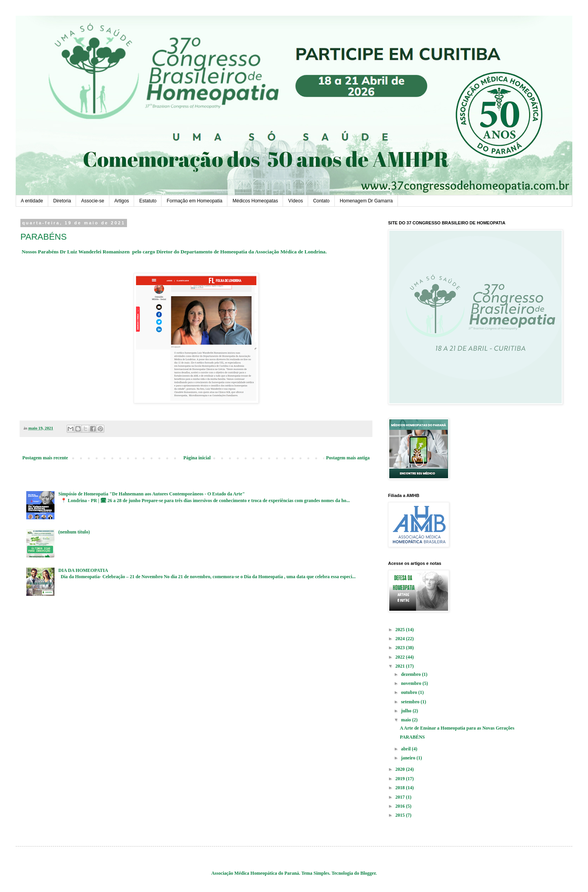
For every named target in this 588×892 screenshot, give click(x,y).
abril (407, 749)
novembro (412, 683)
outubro (410, 692)
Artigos (122, 201)
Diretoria (62, 201)
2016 (401, 806)
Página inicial (197, 458)
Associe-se (93, 201)
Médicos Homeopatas (255, 201)
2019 (401, 779)
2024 (401, 639)
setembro (411, 702)
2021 (401, 666)
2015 (401, 815)
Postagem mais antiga (348, 458)
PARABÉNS (412, 737)
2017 (401, 797)
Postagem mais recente (45, 458)
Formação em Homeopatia (194, 201)
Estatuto (148, 201)
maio (407, 720)
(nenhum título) (74, 532)
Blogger (368, 873)
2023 (401, 648)
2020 (401, 769)
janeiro (409, 758)
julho (407, 711)
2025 (401, 630)
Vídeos (295, 201)
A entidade (32, 201)
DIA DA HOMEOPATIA (83, 570)
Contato (321, 201)
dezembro (411, 674)
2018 (401, 788)
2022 (401, 657)
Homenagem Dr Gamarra (366, 201)
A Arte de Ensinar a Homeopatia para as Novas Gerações (457, 728)
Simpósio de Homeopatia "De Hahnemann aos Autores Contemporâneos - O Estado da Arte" (152, 494)
